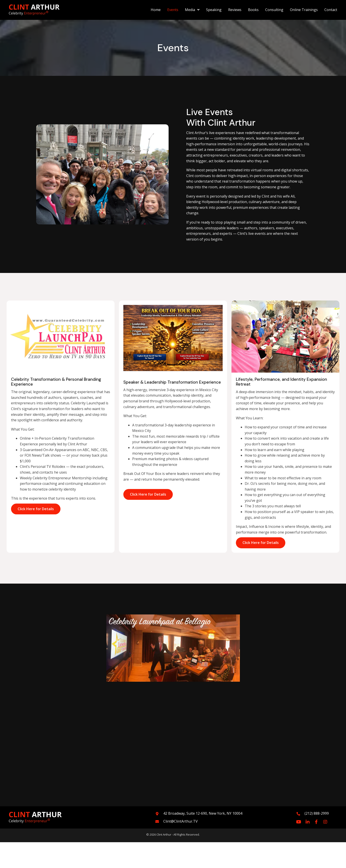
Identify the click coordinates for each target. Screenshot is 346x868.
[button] (299, 822)
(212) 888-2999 (317, 813)
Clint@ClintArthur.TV (181, 821)
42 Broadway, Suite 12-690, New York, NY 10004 (203, 813)
